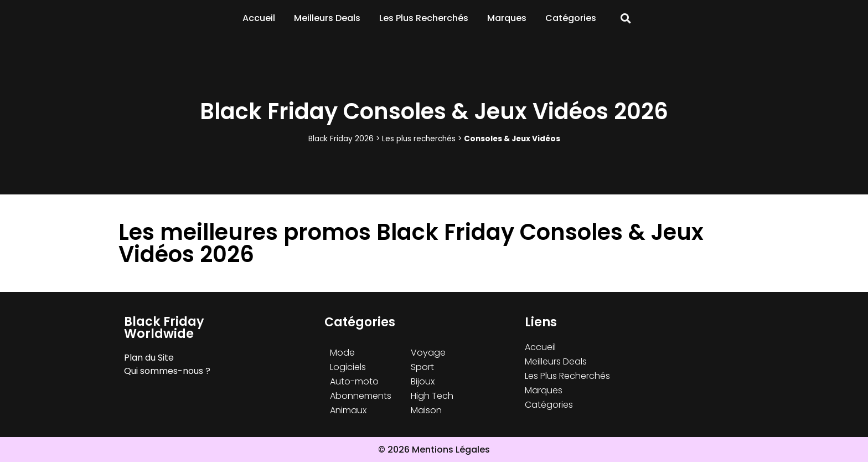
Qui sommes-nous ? (167, 371)
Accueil (259, 18)
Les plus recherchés (419, 139)
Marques (507, 18)
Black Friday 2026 (341, 139)
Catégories (571, 18)
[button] (626, 19)
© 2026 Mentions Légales (434, 450)
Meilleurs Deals (327, 18)
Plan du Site (149, 358)
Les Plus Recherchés (424, 18)
